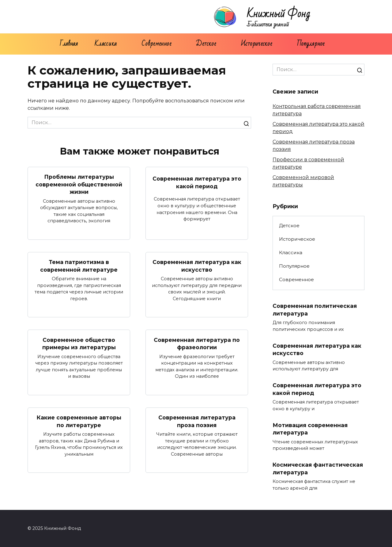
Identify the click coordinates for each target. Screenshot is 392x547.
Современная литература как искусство (197, 266)
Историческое (256, 44)
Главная (69, 44)
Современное (156, 44)
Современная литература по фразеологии (197, 343)
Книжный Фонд (279, 14)
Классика (106, 44)
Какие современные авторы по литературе (79, 421)
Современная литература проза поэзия (197, 421)
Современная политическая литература (315, 310)
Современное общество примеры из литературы (79, 343)
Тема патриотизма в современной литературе (79, 266)
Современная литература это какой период (197, 182)
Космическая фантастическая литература (318, 469)
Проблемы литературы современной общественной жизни (79, 184)
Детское (206, 44)
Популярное (311, 44)
